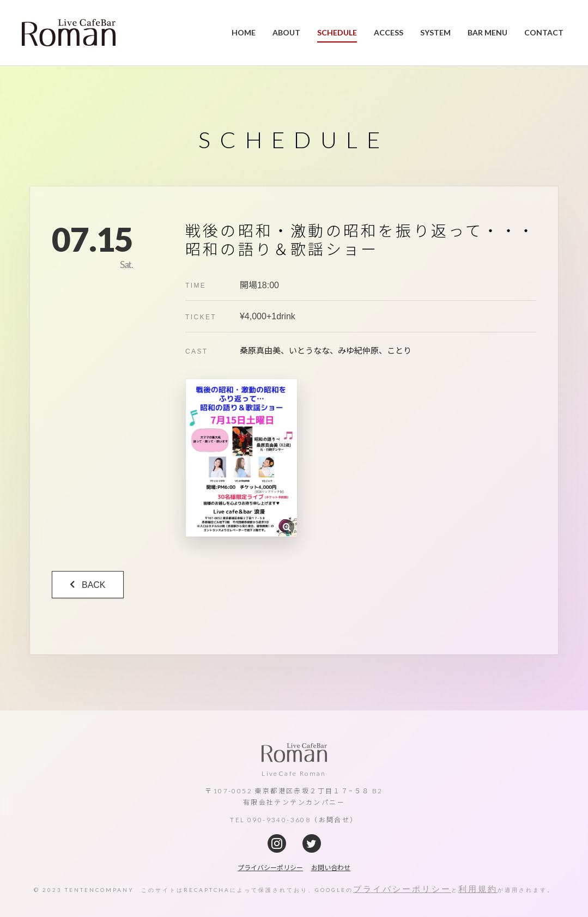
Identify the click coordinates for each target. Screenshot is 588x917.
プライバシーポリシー (402, 888)
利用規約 (478, 888)
